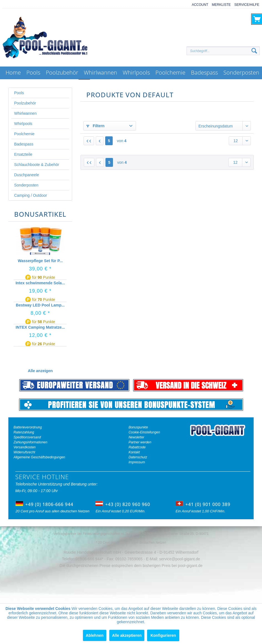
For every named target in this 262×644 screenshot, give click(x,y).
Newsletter (136, 437)
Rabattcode (137, 447)
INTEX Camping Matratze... (40, 327)
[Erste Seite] (89, 141)
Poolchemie (24, 134)
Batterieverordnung (28, 427)
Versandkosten (25, 447)
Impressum (137, 462)
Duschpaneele (27, 175)
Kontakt (134, 452)
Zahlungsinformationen (31, 442)
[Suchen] (254, 51)
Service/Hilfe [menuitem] (247, 5)
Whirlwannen (25, 113)
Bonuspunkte (138, 427)
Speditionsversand (27, 437)
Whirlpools (23, 124)
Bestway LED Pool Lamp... (40, 305)
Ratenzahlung (24, 432)
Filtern (95, 126)
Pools (19, 93)
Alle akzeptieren (127, 635)
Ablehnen (95, 635)
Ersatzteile (23, 154)
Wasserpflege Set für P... (40, 261)
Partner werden (140, 442)
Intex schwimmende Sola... (40, 283)
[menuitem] (198, 5)
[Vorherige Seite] (100, 141)
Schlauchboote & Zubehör (37, 165)
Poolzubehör (25, 103)
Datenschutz (138, 457)
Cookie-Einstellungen (144, 432)
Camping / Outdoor (31, 195)
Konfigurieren (163, 635)
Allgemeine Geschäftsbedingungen (39, 457)
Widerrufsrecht (24, 452)
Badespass (24, 144)
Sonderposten (26, 185)
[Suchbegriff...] (223, 51)
